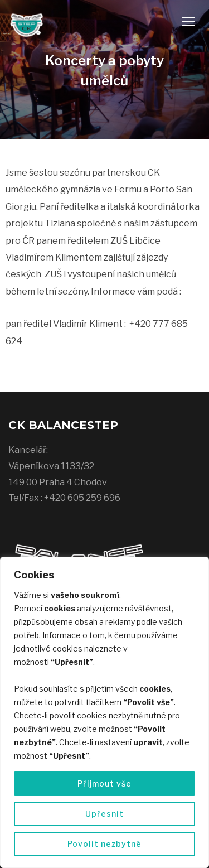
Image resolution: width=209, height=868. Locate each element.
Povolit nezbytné (104, 844)
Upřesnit (104, 814)
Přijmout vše (104, 783)
